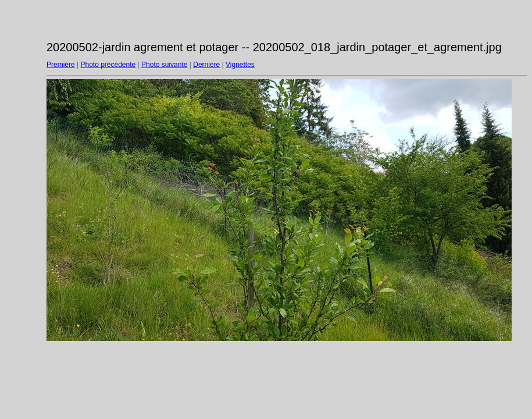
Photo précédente (108, 65)
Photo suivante (164, 65)
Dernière (206, 65)
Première (61, 65)
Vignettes (240, 65)
